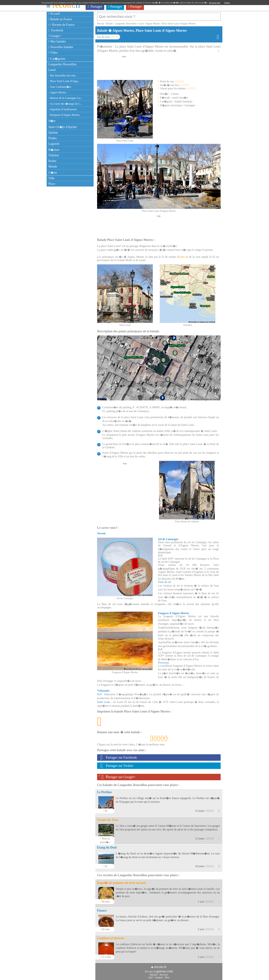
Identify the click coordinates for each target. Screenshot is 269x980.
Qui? (151, 976)
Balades (154, 973)
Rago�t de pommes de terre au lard (121, 881)
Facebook (56, 30)
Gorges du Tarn (108, 818)
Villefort (54, 155)
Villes (53, 53)
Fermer (227, 3)
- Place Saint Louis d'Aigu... (64, 81)
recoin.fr (160, 965)
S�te (52, 121)
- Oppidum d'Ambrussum (63, 109)
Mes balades (57, 41)
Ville (51, 178)
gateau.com (165, 969)
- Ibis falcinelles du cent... (63, 75)
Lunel (52, 70)
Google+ (55, 36)
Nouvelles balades (61, 47)
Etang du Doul (107, 846)
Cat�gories (57, 59)
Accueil (54, 14)
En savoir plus (215, 3)
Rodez (52, 161)
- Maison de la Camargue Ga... (65, 98)
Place (52, 184)
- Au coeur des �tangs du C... (65, 104)
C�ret (53, 173)
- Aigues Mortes (57, 92)
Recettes (164, 973)
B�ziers (54, 150)
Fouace (102, 909)
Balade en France (60, 19)
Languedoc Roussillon (62, 64)
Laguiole (54, 144)
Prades (53, 138)
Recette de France (62, 25)
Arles (182, 255)
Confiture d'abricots (111, 936)
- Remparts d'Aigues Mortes (64, 115)
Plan (167, 976)
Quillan (53, 133)
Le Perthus (104, 790)
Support (159, 976)
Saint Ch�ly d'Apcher (63, 127)
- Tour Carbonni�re (60, 87)
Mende (53, 166)
